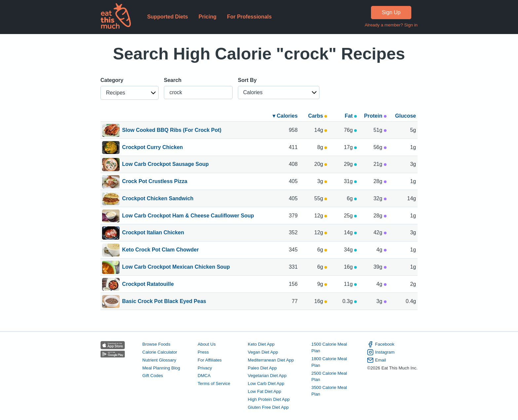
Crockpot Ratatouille (148, 285)
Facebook (381, 344)
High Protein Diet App (269, 399)
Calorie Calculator (160, 352)
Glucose (406, 116)
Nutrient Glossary (159, 360)
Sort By (247, 80)
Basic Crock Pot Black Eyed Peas (164, 302)
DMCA (204, 376)
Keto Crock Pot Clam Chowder (161, 250)
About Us (207, 344)
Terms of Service (214, 383)
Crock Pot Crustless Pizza (155, 182)
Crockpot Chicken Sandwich (158, 199)
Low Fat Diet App (264, 391)
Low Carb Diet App (266, 383)
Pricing (207, 17)
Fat (351, 116)
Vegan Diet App (263, 352)
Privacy (205, 368)
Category (112, 80)
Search (173, 80)
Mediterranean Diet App (271, 360)
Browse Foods (156, 344)
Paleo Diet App (262, 368)
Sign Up (391, 12)
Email (376, 360)
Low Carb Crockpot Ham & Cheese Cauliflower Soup (188, 216)
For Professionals (249, 17)
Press (203, 352)
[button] (129, 93)
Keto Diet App (261, 344)
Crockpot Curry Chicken (153, 148)
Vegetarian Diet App (267, 376)
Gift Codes (153, 376)
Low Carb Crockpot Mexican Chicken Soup (176, 267)
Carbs (318, 116)
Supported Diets (167, 17)
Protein (375, 116)
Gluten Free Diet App (268, 407)
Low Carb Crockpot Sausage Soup (166, 165)
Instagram (381, 352)
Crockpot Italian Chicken (153, 233)
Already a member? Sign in (391, 25)
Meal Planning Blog (161, 368)
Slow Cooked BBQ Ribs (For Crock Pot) (172, 131)
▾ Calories (285, 116)
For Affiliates (210, 360)
